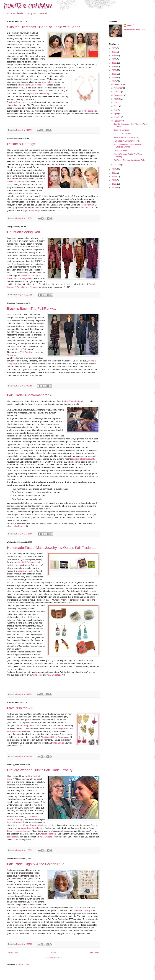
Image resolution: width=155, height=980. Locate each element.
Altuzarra (34, 287)
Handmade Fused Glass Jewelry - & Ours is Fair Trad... (129, 146)
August (117, 99)
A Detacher (20, 287)
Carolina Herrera (32, 352)
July (116, 103)
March (117, 117)
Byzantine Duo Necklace (32, 85)
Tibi (22, 352)
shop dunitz (86, 208)
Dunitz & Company (16, 102)
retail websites (54, 675)
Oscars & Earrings (21, 144)
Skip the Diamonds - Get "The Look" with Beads (44, 27)
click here (18, 526)
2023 (114, 59)
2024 (114, 56)
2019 (114, 74)
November (119, 88)
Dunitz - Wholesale (14, 13)
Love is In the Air (20, 708)
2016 (114, 169)
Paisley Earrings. (15, 822)
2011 (114, 180)
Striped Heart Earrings (55, 737)
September (119, 95)
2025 (114, 52)
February (118, 121)
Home (54, 953)
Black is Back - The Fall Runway (32, 309)
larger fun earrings (31, 211)
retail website (48, 82)
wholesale (38, 675)
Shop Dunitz (58, 743)
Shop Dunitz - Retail (37, 13)
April (116, 114)
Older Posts (94, 953)
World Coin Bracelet (30, 828)
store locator (13, 837)
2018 (114, 78)
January (118, 165)
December (119, 84)
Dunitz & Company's (28, 562)
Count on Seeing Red (23, 232)
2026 (114, 48)
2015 (114, 173)
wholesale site (90, 111)
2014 (114, 177)
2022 (114, 63)
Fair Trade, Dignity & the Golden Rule (36, 864)
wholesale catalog (48, 834)
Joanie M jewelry (26, 571)
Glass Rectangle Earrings (19, 831)
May (116, 110)
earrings (46, 94)
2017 (114, 81)
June (116, 106)
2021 (114, 67)
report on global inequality (83, 459)
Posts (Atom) (24, 965)
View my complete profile (134, 29)
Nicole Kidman (87, 205)
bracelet (34, 94)
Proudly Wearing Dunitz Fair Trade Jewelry (40, 770)
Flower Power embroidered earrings (39, 825)
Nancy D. (131, 25)
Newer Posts (13, 953)
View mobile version (53, 958)
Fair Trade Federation (75, 401)
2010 (114, 184)
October (118, 92)
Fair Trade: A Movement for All (30, 395)
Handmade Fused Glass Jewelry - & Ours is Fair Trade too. (52, 548)
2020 (114, 70)
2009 (114, 188)
